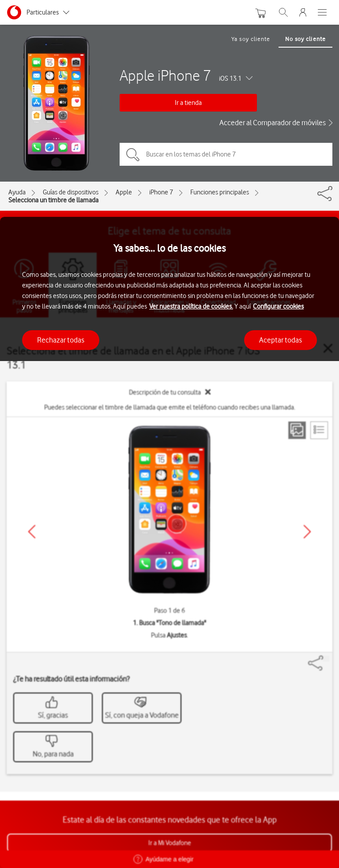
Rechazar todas (61, 340)
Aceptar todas (281, 340)
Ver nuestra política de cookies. (191, 306)
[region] (169, 542)
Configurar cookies (278, 306)
